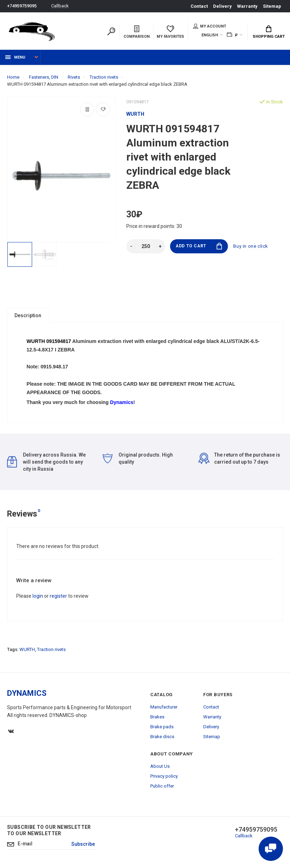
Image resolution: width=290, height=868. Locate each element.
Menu (15, 57)
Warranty (247, 6)
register (58, 597)
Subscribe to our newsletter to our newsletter (49, 831)
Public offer (162, 787)
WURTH (27, 650)
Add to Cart (199, 246)
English (210, 35)
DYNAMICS (27, 694)
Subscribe (83, 845)
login (38, 597)
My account (210, 26)
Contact (199, 6)
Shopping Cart (269, 32)
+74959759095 (22, 6)
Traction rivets (51, 650)
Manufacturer (164, 708)
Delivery (222, 6)
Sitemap (272, 6)
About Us (160, 767)
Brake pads (162, 727)
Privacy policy (164, 777)
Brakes (157, 718)
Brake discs (162, 737)
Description (28, 315)
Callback (60, 6)
